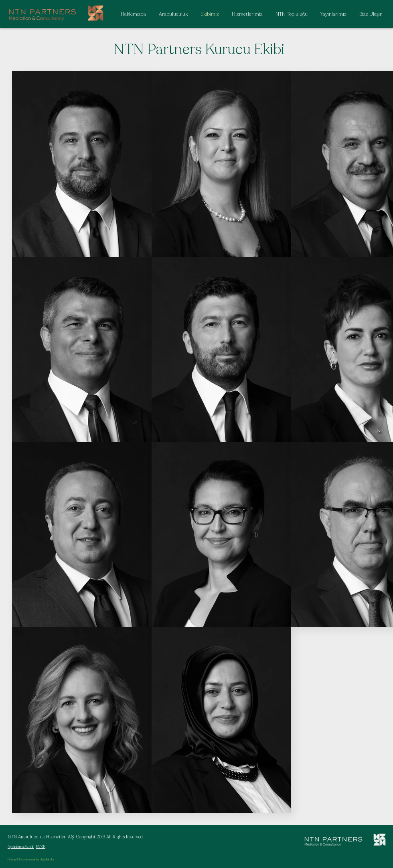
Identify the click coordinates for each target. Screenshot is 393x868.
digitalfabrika (47, 860)
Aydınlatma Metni (21, 847)
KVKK (41, 847)
